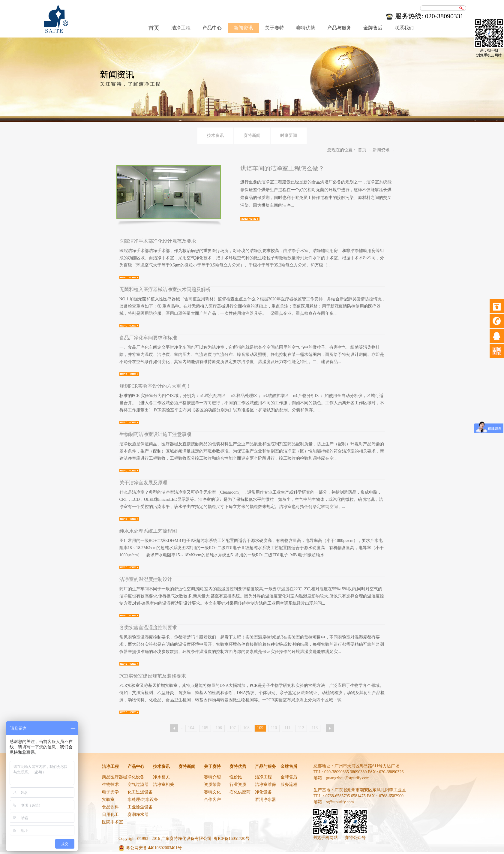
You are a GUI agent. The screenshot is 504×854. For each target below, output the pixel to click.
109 (260, 728)
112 (301, 728)
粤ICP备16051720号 (232, 839)
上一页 (174, 728)
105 (205, 728)
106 (219, 728)
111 (287, 728)
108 (246, 728)
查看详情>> (250, 219)
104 (191, 728)
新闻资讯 (381, 150)
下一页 (330, 728)
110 (274, 728)
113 (315, 728)
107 (233, 728)
